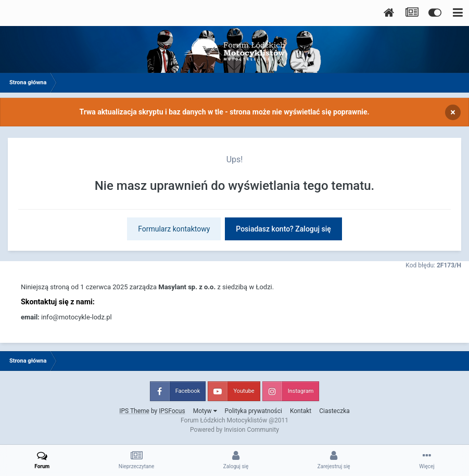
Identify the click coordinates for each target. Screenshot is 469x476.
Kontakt (301, 411)
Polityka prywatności (253, 411)
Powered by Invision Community (234, 430)
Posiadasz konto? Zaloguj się (283, 229)
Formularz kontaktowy (174, 229)
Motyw (205, 411)
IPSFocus (172, 411)
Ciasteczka (334, 411)
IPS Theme (134, 411)
